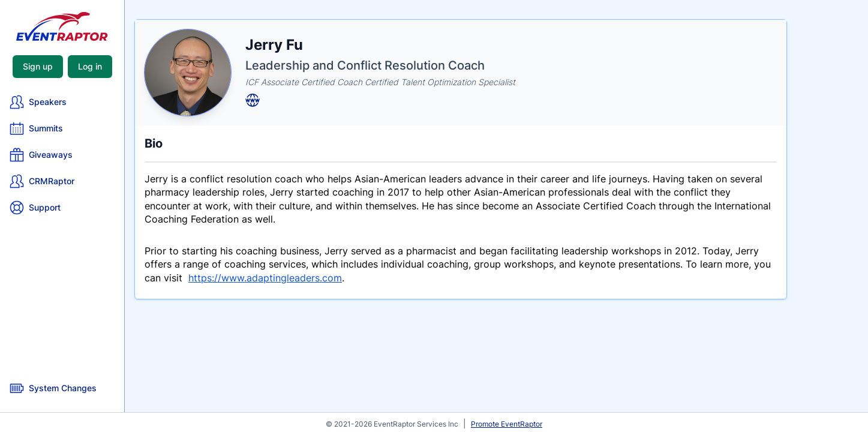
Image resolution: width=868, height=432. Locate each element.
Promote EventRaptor (507, 424)
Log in (90, 66)
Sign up (38, 66)
